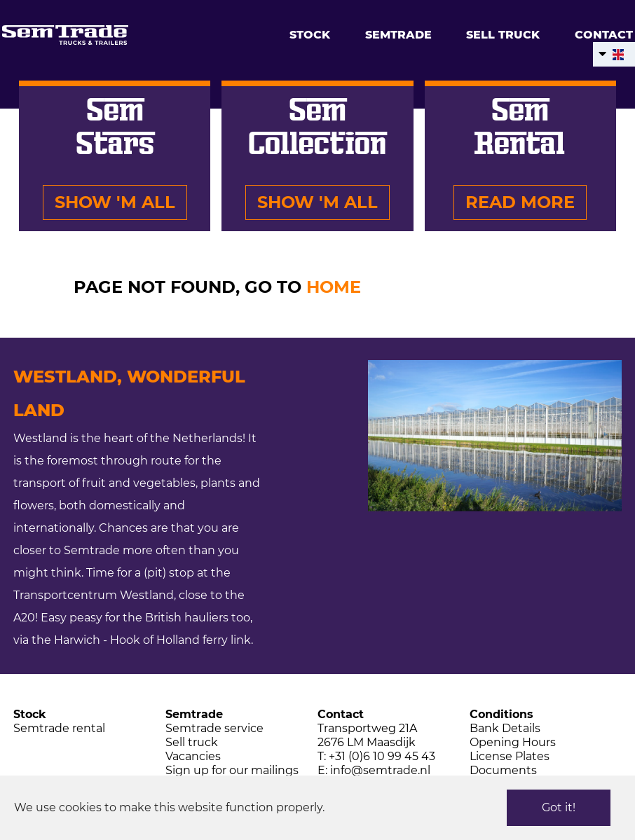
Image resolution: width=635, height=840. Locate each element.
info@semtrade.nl (380, 770)
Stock (310, 35)
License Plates (510, 756)
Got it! (559, 807)
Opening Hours (513, 742)
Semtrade (398, 35)
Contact (604, 35)
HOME (334, 287)
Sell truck (503, 35)
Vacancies (193, 756)
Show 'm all (115, 202)
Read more (520, 202)
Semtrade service (214, 728)
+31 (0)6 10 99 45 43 (382, 756)
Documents (503, 770)
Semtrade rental (59, 728)
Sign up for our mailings (232, 770)
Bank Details (505, 728)
